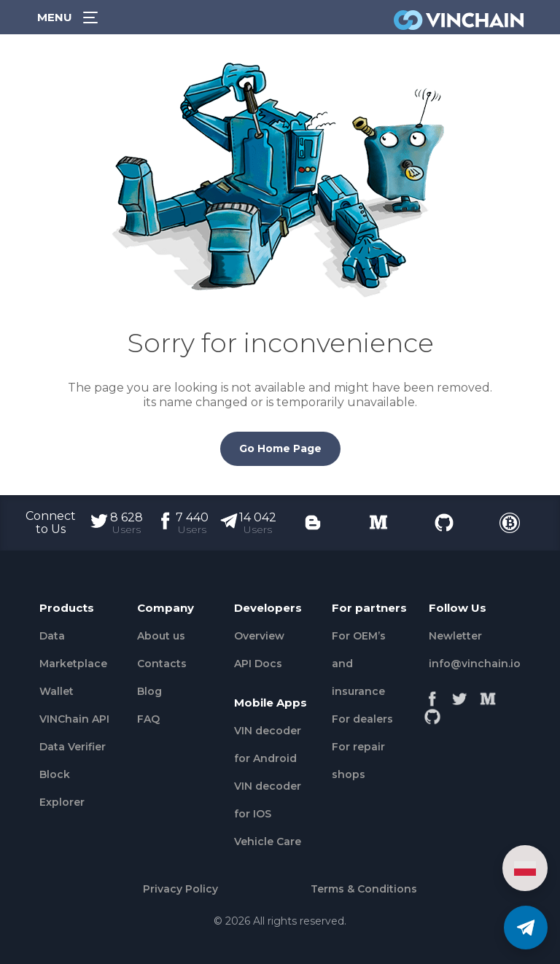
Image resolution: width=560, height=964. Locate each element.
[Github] (432, 712)
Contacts (162, 664)
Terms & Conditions (364, 889)
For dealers (362, 719)
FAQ (148, 719)
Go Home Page (280, 448)
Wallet (57, 691)
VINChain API (74, 719)
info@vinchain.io (475, 664)
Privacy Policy (180, 889)
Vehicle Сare (268, 841)
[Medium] (488, 695)
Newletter (455, 636)
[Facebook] (432, 695)
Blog (149, 691)
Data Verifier (73, 747)
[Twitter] (460, 695)
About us (161, 636)
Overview (259, 636)
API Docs (258, 664)
